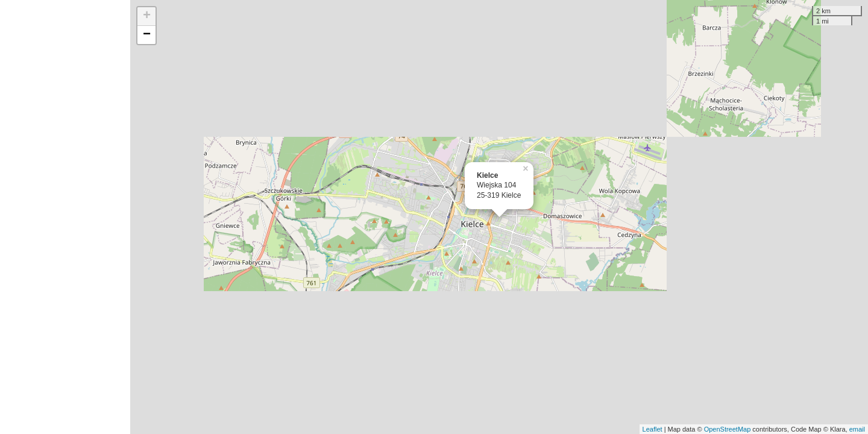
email (857, 429)
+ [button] (147, 16)
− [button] (147, 35)
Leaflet (653, 429)
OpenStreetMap (728, 429)
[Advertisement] (65, 217)
